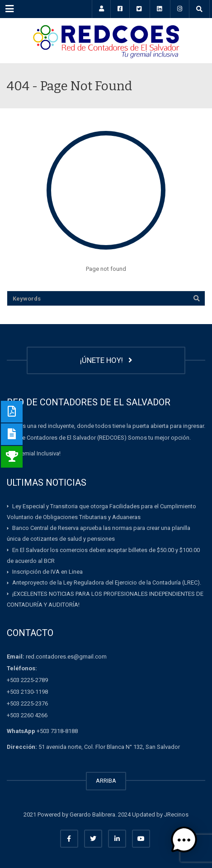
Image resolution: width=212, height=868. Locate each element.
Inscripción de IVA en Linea (47, 572)
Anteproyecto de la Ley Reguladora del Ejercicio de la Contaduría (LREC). (107, 583)
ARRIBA (106, 781)
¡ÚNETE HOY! (106, 360)
